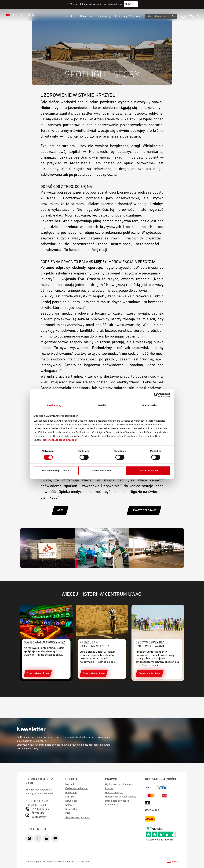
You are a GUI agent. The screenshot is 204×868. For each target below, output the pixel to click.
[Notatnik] (183, 16)
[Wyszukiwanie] (173, 16)
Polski (173, 862)
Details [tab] (102, 405)
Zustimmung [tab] (54, 405)
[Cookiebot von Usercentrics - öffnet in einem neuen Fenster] (156, 395)
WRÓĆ (60, 511)
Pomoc (197, 11)
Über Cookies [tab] (150, 405)
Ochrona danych (114, 793)
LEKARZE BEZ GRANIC (144, 511)
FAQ (68, 813)
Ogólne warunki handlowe (119, 784)
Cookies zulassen (148, 471)
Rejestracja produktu (158, 11)
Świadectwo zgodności (78, 818)
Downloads (71, 801)
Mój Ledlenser (73, 784)
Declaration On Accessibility (121, 797)
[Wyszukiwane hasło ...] (157, 16)
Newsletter (71, 809)
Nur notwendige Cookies (56, 471)
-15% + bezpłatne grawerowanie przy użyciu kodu (94, 4)
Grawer (69, 805)
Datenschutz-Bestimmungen (60, 440)
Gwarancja (176, 11)
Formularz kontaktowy (39, 815)
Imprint (109, 789)
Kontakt (187, 11)
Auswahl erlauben (102, 471)
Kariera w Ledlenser (77, 789)
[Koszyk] (191, 16)
